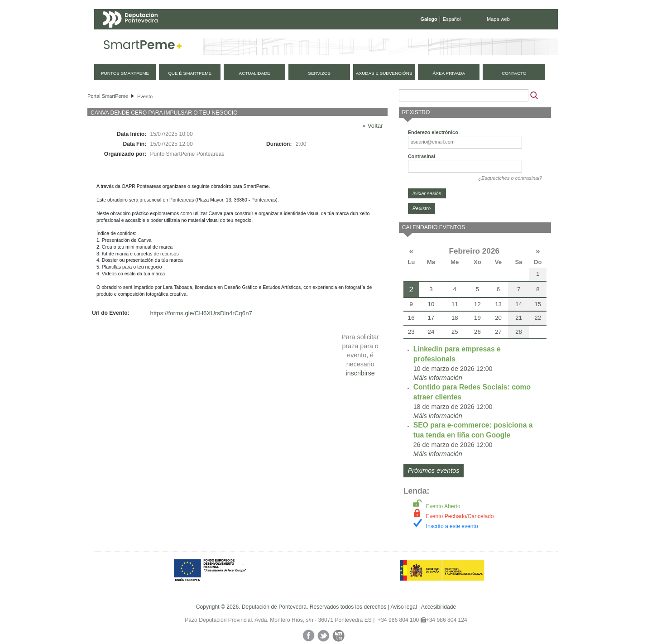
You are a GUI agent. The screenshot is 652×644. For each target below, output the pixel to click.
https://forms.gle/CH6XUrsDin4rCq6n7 (201, 313)
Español (452, 19)
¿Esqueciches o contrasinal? (510, 178)
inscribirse (360, 373)
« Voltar (373, 126)
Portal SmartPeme (108, 96)
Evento (145, 96)
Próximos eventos (434, 471)
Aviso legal (403, 607)
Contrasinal (422, 156)
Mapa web (498, 19)
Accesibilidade (439, 607)
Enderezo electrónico (433, 132)
